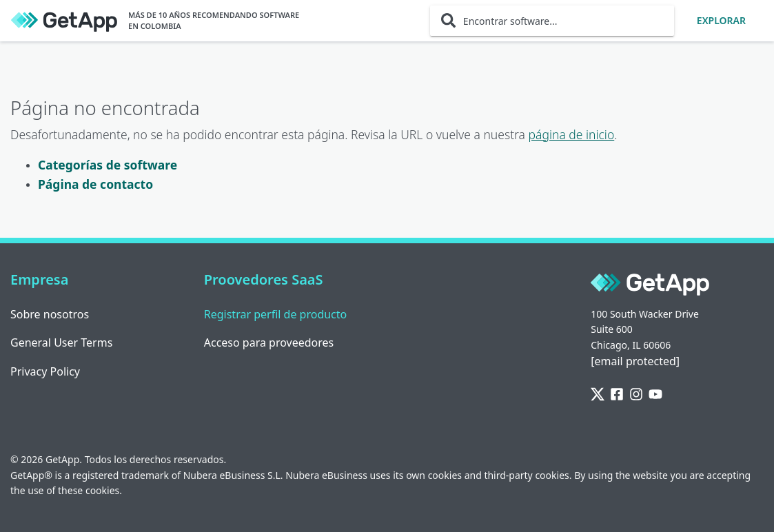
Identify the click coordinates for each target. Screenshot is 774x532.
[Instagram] (636, 395)
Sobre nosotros (50, 314)
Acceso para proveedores (269, 342)
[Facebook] (617, 395)
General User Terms (61, 342)
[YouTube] (655, 395)
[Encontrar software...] (552, 21)
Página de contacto (95, 184)
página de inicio (572, 134)
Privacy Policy (45, 371)
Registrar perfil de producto (276, 314)
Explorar (721, 20)
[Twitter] (598, 395)
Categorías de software (108, 165)
